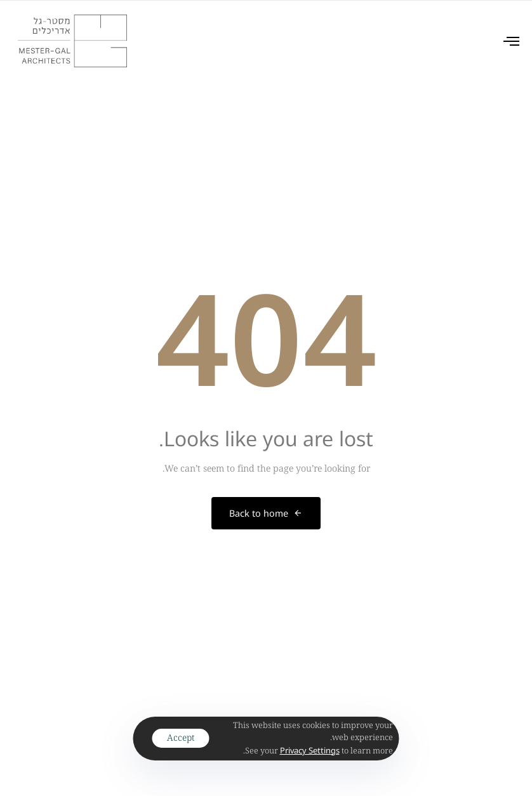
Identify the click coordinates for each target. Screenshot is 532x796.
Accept (181, 738)
